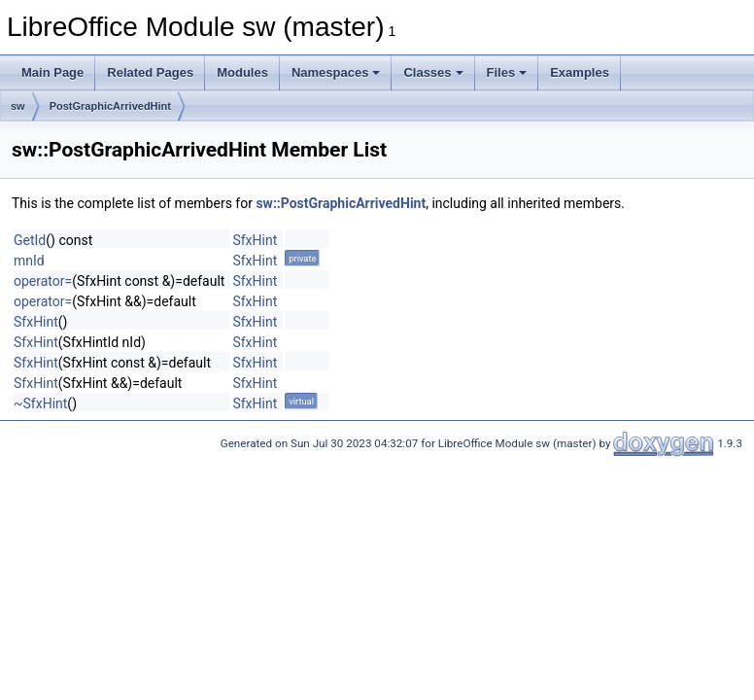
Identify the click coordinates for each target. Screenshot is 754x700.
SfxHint (255, 240)
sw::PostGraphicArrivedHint (341, 203)
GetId (30, 240)
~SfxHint (40, 403)
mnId (29, 261)
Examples (580, 72)
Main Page (52, 72)
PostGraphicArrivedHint (110, 106)
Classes (433, 72)
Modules (242, 72)
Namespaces (336, 72)
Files (507, 72)
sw (18, 106)
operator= (43, 281)
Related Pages (150, 72)
